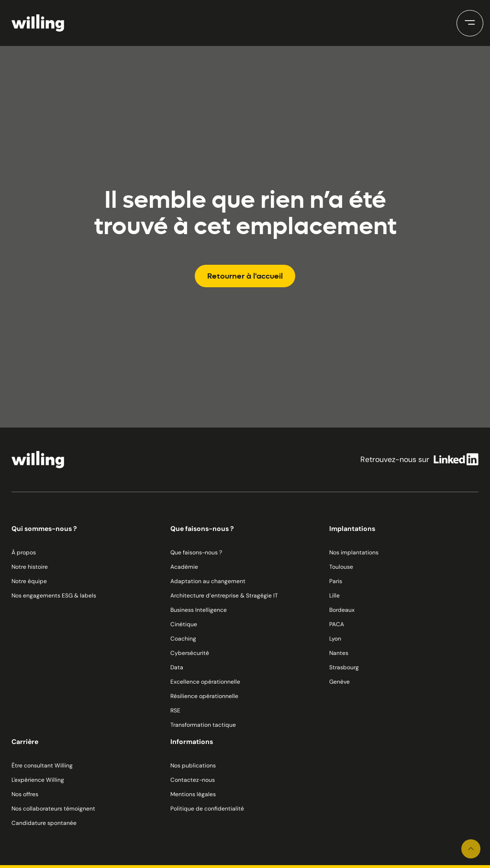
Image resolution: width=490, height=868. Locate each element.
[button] (470, 23)
